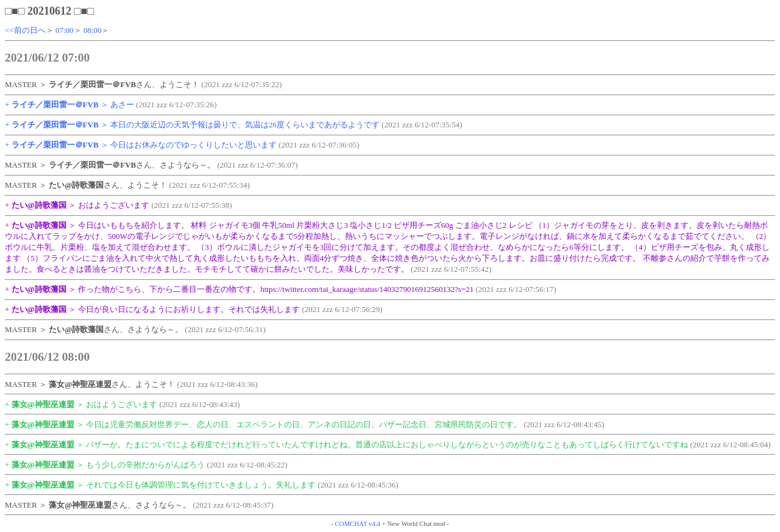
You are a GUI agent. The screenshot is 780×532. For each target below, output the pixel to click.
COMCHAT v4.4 (358, 523)
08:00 (93, 30)
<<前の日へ (25, 30)
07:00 (65, 30)
